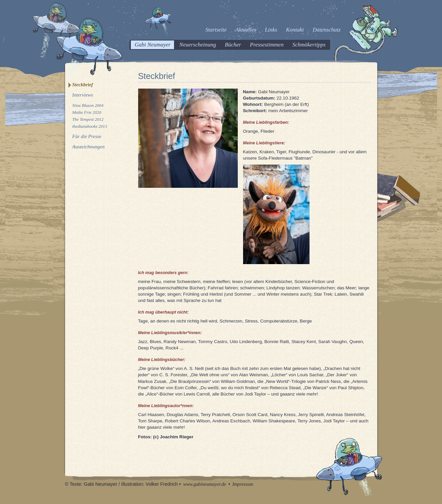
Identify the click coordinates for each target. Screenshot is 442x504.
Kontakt (295, 30)
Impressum (243, 484)
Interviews (83, 95)
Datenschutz (326, 30)
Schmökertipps (309, 45)
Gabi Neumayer (153, 45)
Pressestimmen (267, 45)
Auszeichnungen (88, 147)
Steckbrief (83, 85)
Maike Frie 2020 (87, 112)
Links (271, 30)
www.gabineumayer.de (204, 484)
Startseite (216, 30)
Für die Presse (87, 136)
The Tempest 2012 (88, 119)
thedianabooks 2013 (90, 126)
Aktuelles (246, 30)
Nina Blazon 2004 (88, 105)
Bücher (233, 45)
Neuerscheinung (198, 45)
